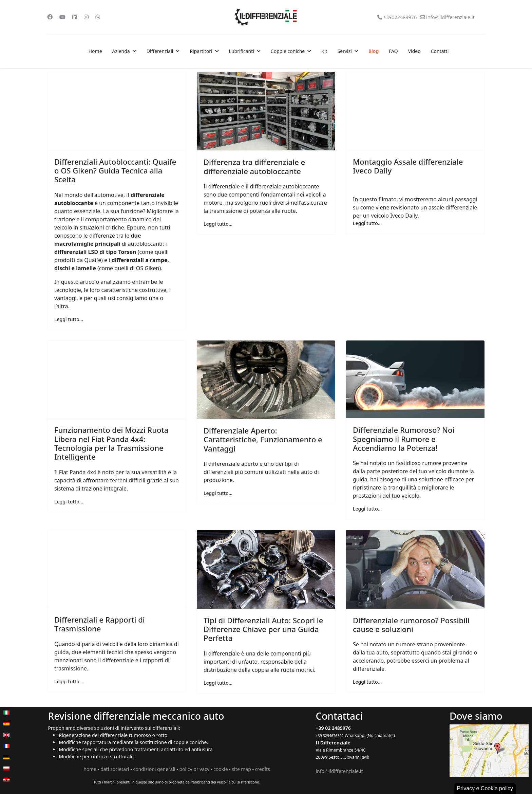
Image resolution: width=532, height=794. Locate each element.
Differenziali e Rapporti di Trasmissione (100, 624)
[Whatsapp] (98, 17)
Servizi (345, 51)
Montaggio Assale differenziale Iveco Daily (408, 166)
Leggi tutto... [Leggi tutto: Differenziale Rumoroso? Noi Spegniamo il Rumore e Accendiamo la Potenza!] (367, 509)
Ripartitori (201, 51)
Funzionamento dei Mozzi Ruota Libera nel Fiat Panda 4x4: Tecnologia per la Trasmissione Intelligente (111, 443)
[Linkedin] (75, 17)
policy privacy (194, 769)
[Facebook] (50, 17)
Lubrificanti (242, 51)
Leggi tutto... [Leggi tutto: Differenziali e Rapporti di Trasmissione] (69, 681)
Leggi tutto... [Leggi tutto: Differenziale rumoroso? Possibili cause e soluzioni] (367, 682)
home (90, 769)
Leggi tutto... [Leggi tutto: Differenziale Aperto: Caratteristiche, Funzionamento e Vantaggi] (218, 493)
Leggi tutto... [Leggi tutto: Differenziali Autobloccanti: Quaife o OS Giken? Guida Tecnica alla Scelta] (69, 319)
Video (414, 51)
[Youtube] (62, 17)
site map (241, 769)
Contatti (440, 51)
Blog (374, 51)
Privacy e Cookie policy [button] (485, 788)
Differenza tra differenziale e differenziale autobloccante (254, 166)
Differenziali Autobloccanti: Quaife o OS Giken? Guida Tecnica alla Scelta (115, 171)
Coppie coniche (288, 51)
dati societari (115, 769)
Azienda (121, 51)
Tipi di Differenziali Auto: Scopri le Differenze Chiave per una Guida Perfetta (263, 629)
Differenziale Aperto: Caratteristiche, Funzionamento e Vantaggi (263, 439)
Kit (324, 51)
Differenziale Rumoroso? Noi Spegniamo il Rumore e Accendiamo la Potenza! (404, 439)
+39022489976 (400, 17)
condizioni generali (154, 769)
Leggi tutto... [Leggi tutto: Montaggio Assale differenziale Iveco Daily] (367, 223)
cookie (221, 769)
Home (95, 51)
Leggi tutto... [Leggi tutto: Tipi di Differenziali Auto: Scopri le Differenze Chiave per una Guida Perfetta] (218, 683)
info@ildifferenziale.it (450, 17)
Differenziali (160, 51)
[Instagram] (86, 17)
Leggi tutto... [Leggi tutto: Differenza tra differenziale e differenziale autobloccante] (218, 224)
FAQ (393, 51)
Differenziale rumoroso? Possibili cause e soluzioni (411, 625)
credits (263, 769)
